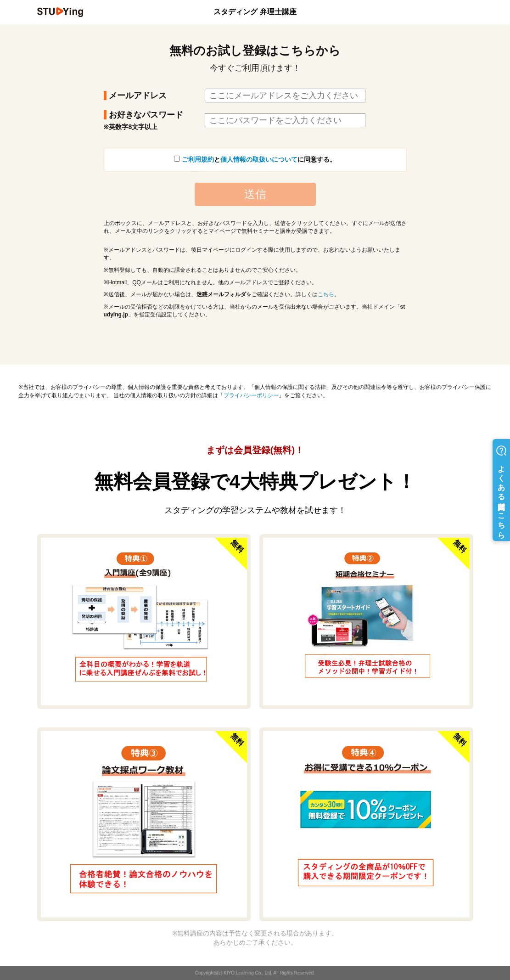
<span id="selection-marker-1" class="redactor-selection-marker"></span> (255, 221)
